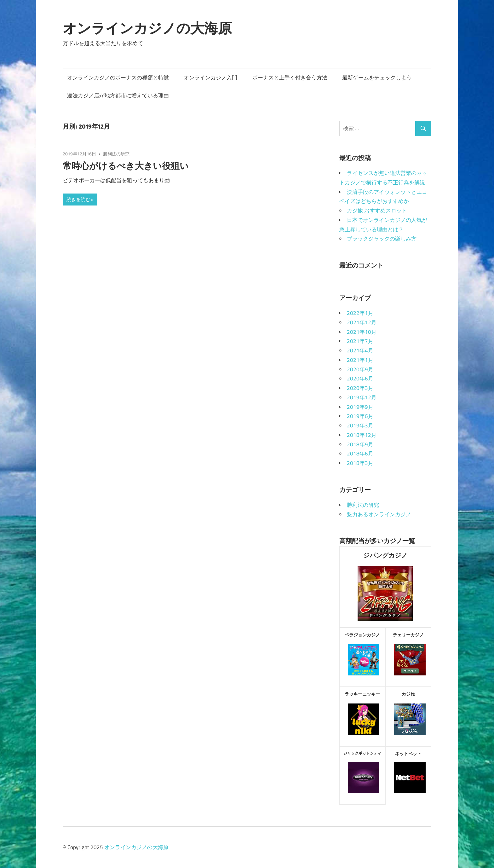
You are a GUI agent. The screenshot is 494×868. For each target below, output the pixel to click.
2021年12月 (362, 322)
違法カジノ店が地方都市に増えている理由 (118, 95)
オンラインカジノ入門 (210, 78)
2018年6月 (360, 454)
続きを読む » (80, 199)
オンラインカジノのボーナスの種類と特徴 (118, 78)
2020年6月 (360, 379)
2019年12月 (362, 397)
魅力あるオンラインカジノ (379, 514)
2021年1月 (360, 360)
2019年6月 (360, 416)
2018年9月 (360, 444)
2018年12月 (362, 435)
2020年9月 (360, 369)
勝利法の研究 (116, 154)
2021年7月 (360, 341)
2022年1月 (360, 313)
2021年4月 (360, 350)
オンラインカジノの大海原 (147, 28)
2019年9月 (360, 407)
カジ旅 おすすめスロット (377, 211)
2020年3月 (360, 388)
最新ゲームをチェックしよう (377, 78)
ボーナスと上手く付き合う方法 (290, 78)
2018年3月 (360, 463)
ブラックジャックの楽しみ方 (382, 239)
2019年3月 (360, 425)
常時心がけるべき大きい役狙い (126, 166)
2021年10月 (362, 332)
